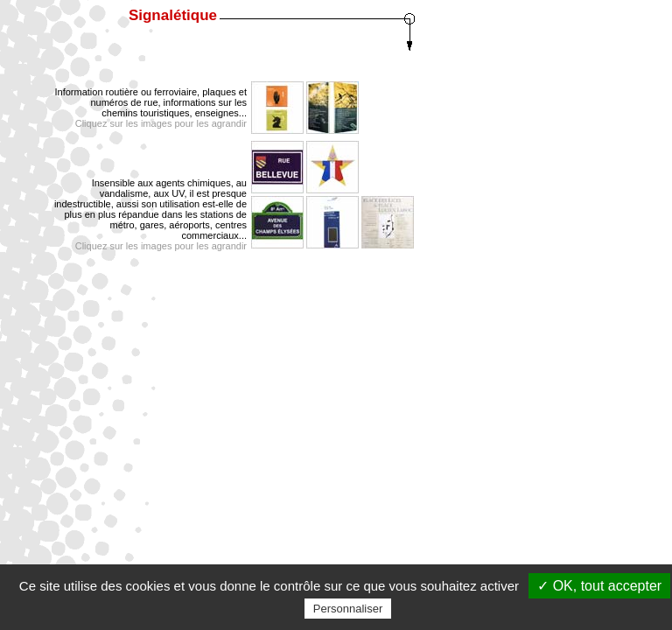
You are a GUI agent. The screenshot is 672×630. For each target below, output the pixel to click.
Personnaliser (348, 609)
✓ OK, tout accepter (599, 586)
